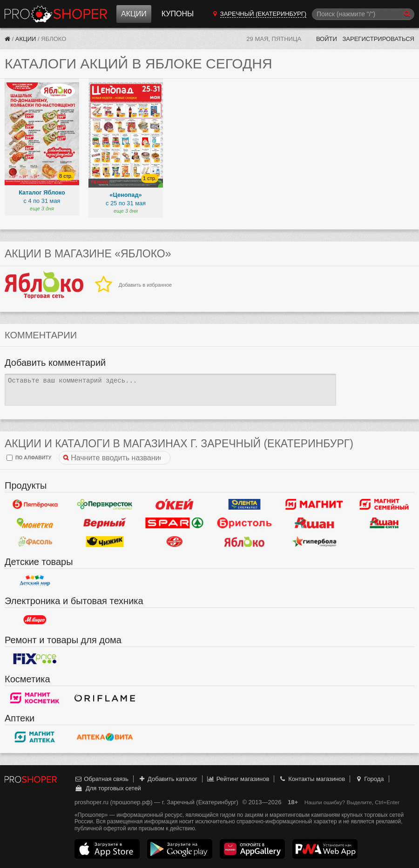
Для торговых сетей (108, 788)
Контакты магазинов (312, 779)
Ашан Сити (384, 523)
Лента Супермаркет (244, 504)
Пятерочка (35, 504)
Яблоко (244, 541)
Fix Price (35, 659)
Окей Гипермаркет (175, 504)
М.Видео (35, 619)
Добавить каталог (168, 779)
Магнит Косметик (35, 698)
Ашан (314, 523)
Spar (175, 523)
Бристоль (244, 523)
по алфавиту (29, 458)
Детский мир (35, 580)
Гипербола (314, 541)
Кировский (175, 541)
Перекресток (105, 504)
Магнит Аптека (35, 737)
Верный (105, 523)
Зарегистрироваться (378, 39)
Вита (105, 737)
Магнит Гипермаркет (384, 504)
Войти (327, 39)
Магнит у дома (314, 504)
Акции (134, 14)
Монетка (35, 523)
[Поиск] (363, 14)
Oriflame (105, 698)
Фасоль (35, 541)
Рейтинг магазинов (238, 779)
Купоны (178, 14)
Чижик (105, 541)
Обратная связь (101, 779)
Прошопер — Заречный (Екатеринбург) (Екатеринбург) (56, 14)
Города (369, 779)
